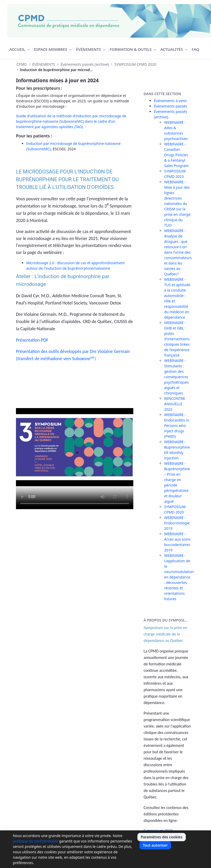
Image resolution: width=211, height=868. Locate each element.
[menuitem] (20, 49)
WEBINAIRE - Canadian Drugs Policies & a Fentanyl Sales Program (176, 155)
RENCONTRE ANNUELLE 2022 (175, 404)
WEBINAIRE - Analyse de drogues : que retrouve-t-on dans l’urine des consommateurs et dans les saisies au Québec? (178, 252)
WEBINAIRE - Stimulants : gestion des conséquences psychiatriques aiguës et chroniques (177, 377)
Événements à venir (170, 101)
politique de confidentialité (36, 841)
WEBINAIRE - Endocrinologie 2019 (177, 523)
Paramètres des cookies (162, 837)
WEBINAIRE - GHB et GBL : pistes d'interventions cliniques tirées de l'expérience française (177, 339)
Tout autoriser (155, 845)
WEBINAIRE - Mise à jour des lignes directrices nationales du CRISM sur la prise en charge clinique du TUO (177, 204)
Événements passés (170, 106)
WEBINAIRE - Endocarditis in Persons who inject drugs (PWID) (177, 425)
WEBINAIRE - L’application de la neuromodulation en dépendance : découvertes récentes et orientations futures (179, 577)
